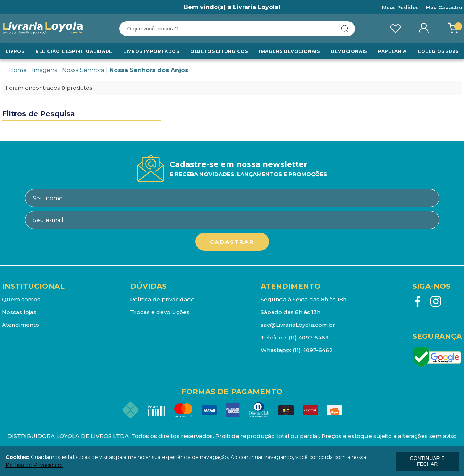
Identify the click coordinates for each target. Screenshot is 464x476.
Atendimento (20, 325)
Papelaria (392, 51)
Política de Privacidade (34, 465)
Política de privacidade (162, 299)
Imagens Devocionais (289, 51)
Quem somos (21, 299)
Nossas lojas (19, 312)
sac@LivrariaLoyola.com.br (298, 325)
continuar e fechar (427, 461)
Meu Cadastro (444, 7)
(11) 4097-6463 (308, 337)
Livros (15, 51)
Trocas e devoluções (160, 312)
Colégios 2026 (438, 51)
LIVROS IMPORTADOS (151, 51)
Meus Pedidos (400, 7)
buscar (345, 29)
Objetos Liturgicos (219, 51)
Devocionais (349, 51)
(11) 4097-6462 (313, 350)
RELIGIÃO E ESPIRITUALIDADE (74, 51)
